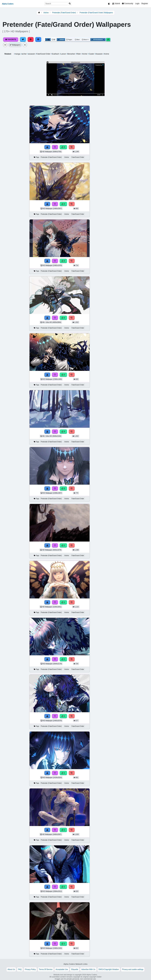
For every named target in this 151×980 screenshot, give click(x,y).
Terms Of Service (46, 969)
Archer (85, 54)
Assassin (99, 54)
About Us (11, 969)
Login (137, 4)
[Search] (70, 4)
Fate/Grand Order (43, 54)
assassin (31, 54)
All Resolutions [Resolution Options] (98, 40)
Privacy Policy (30, 969)
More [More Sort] (85, 40)
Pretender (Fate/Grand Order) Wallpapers (96, 13)
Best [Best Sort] (77, 40)
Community (128, 4)
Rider (78, 54)
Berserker (71, 54)
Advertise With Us (88, 969)
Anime (46, 13)
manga (17, 54)
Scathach (55, 54)
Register (145, 4)
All (5, 45)
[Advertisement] (136, 135)
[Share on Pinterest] (31, 39)
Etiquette (75, 969)
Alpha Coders (8, 4)
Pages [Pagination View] (69, 40)
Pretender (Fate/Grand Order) (64, 13)
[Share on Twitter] (23, 39)
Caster (91, 54)
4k (25, 45)
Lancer (63, 54)
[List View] (53, 40)
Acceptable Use (62, 969)
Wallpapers (15, 45)
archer (24, 54)
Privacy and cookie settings (133, 969)
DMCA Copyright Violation (109, 969)
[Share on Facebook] (38, 39)
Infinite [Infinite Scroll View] (61, 40)
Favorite (11, 39)
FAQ (20, 969)
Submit (116, 4)
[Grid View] (48, 40)
